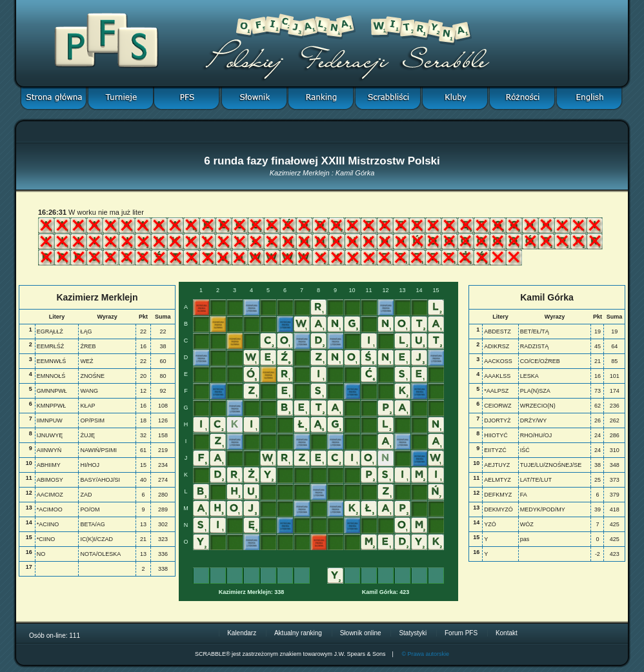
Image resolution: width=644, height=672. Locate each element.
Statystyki (413, 633)
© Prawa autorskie (425, 654)
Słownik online (361, 633)
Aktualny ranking (298, 633)
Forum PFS (461, 633)
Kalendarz (242, 633)
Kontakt (507, 633)
